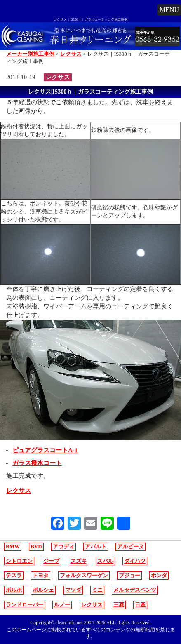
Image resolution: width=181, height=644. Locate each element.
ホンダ (159, 575)
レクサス (58, 77)
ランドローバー (25, 605)
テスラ (14, 575)
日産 (140, 605)
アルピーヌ (130, 546)
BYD (36, 546)
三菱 (119, 605)
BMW (13, 546)
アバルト (96, 546)
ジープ (51, 561)
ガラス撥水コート (37, 463)
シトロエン (19, 561)
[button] (169, 10)
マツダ (73, 590)
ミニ (97, 590)
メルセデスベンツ (135, 590)
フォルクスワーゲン (84, 575)
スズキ (79, 561)
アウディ (63, 546)
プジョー (129, 575)
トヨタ (41, 575)
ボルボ (14, 590)
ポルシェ (43, 590)
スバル (105, 561)
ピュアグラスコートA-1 (45, 450)
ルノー (62, 605)
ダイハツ (135, 561)
